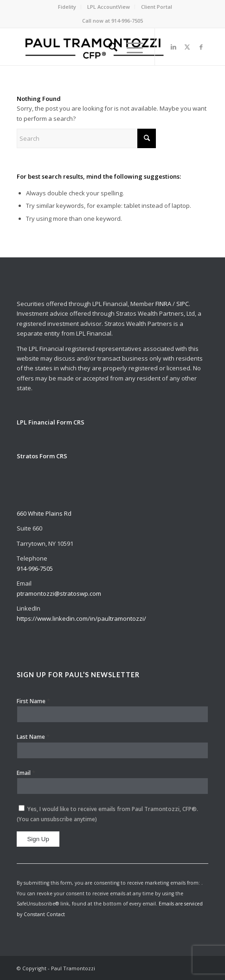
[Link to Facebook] (201, 47)
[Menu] (130, 47)
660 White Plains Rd (44, 513)
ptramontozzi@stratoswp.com (59, 593)
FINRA (163, 304)
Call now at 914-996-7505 (112, 21)
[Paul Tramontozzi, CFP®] (93, 47)
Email (26, 773)
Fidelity (67, 7)
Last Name (33, 737)
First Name (33, 701)
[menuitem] (67, 7)
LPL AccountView (109, 7)
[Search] (108, 47)
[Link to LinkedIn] (174, 47)
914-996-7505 (35, 568)
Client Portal (157, 7)
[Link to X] (187, 47)
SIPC (183, 304)
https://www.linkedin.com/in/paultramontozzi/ (81, 618)
